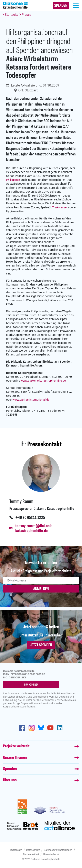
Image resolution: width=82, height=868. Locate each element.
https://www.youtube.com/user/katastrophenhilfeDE (50, 728)
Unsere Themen (15, 758)
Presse (26, 15)
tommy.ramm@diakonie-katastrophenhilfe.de (35, 528)
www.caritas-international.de (31, 400)
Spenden (10, 769)
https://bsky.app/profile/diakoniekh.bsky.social (41, 728)
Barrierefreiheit (31, 854)
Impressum (16, 850)
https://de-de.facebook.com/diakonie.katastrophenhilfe (22, 728)
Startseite (12, 15)
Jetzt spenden (41, 645)
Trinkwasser (60, 207)
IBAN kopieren (31, 685)
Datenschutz (33, 850)
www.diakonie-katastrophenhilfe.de (43, 381)
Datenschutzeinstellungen (58, 850)
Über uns (10, 780)
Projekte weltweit (16, 746)
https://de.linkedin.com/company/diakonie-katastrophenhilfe (60, 728)
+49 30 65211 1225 (30, 518)
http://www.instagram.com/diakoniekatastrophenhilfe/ (32, 728)
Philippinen (13, 180)
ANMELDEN (41, 589)
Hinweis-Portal (51, 854)
